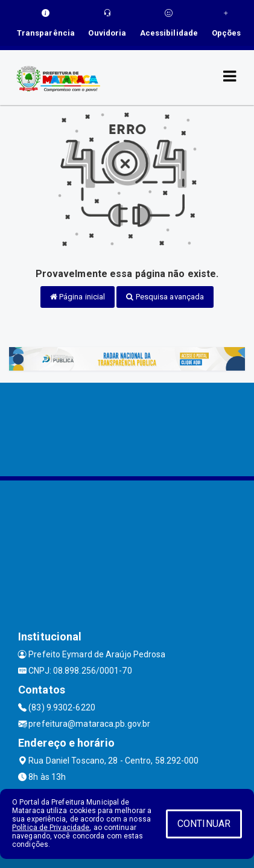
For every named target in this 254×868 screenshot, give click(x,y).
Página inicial (78, 297)
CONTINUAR (204, 824)
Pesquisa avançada (165, 297)
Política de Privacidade (51, 828)
